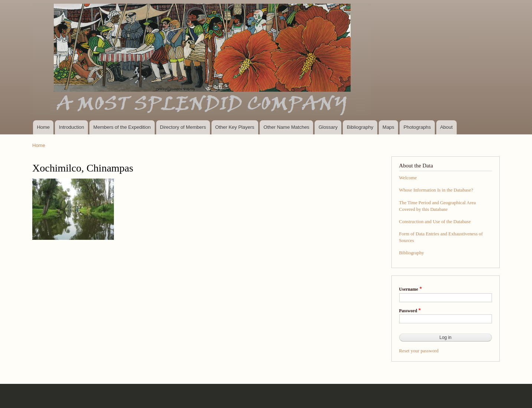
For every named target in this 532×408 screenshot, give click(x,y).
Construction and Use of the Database (435, 222)
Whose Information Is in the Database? (436, 190)
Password (408, 311)
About (446, 127)
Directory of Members (183, 127)
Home (43, 127)
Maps (388, 127)
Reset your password (419, 351)
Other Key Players (235, 127)
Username (409, 289)
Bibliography (360, 127)
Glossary (328, 127)
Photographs (417, 127)
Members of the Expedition (122, 127)
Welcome (408, 178)
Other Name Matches (286, 127)
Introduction (72, 127)
